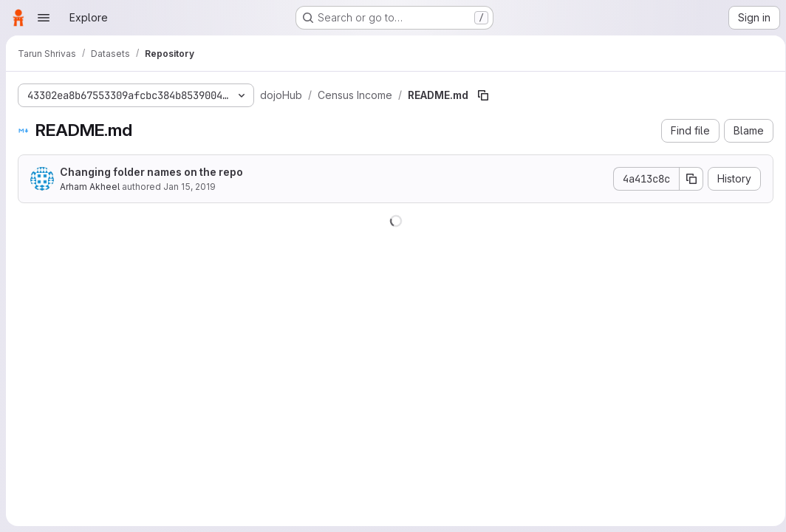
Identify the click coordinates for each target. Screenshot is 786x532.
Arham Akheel (90, 187)
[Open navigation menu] (44, 18)
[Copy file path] (483, 95)
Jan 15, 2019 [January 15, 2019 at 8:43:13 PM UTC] (189, 187)
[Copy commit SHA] (686, 179)
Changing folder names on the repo (151, 172)
